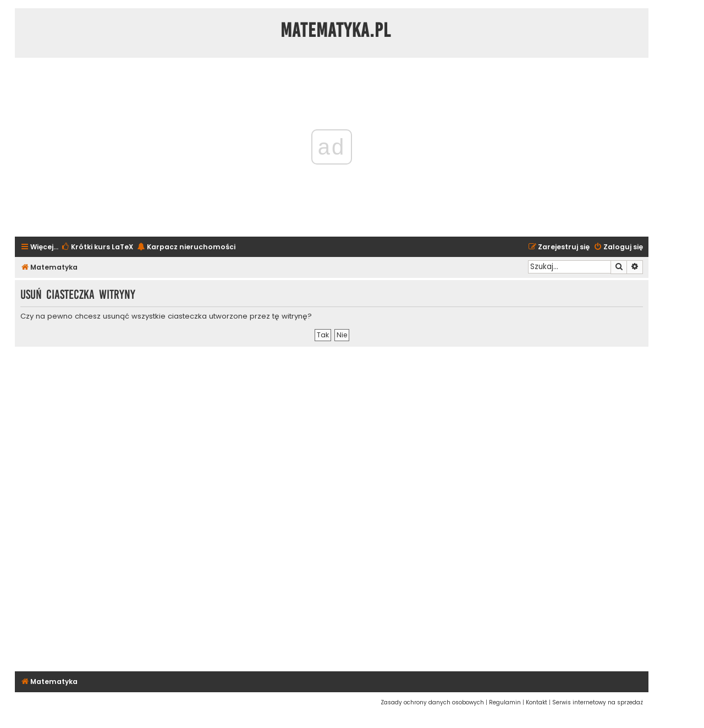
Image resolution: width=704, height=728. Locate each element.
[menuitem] (97, 247)
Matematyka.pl (336, 30)
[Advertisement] (332, 507)
